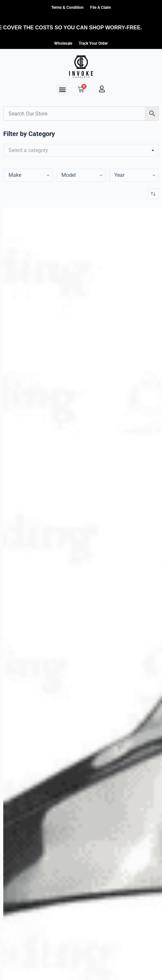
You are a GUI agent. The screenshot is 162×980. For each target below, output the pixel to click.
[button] (62, 90)
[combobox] (81, 150)
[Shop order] (153, 194)
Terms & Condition (67, 8)
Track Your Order (93, 43)
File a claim (100, 8)
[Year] (28, 175)
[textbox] (81, 150)
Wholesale (63, 43)
